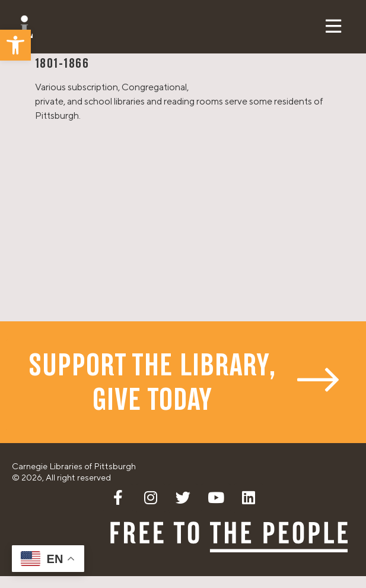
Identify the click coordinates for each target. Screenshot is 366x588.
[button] (15, 45)
